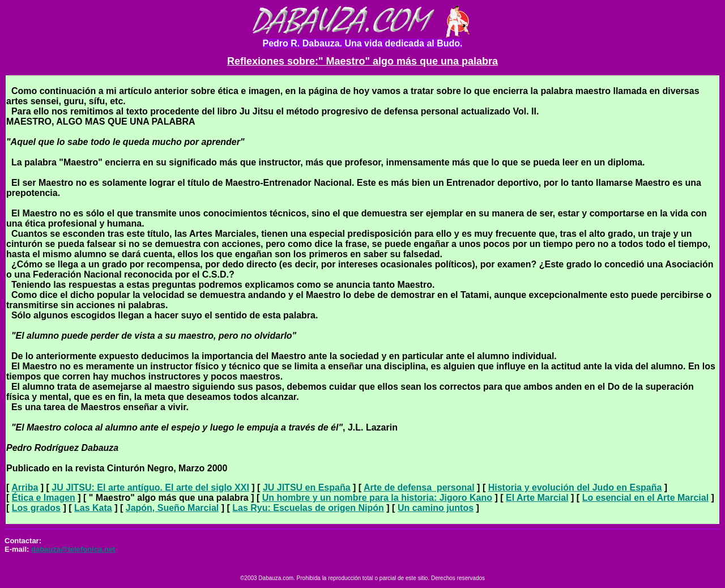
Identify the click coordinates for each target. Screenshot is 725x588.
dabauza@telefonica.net (73, 549)
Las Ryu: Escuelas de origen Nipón (308, 508)
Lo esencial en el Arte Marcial (646, 498)
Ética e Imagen (44, 498)
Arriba (25, 487)
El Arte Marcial (537, 498)
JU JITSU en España (307, 487)
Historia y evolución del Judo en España (575, 487)
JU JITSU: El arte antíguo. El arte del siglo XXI (150, 487)
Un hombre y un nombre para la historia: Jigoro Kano (377, 498)
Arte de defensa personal (419, 487)
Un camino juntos (436, 508)
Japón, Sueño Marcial (172, 508)
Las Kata (93, 508)
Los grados (36, 508)
